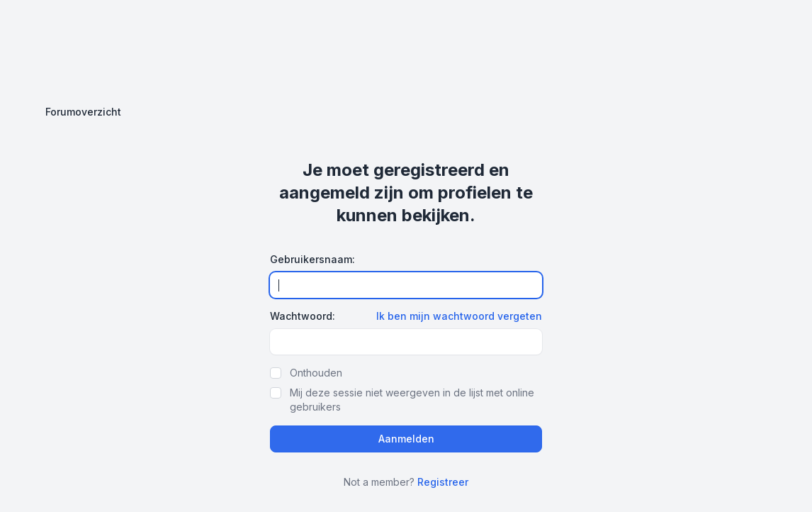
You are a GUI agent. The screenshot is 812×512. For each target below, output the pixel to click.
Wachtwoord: (303, 316)
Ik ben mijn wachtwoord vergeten (459, 316)
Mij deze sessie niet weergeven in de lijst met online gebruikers (412, 400)
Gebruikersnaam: (312, 259)
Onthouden (316, 373)
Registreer (443, 482)
